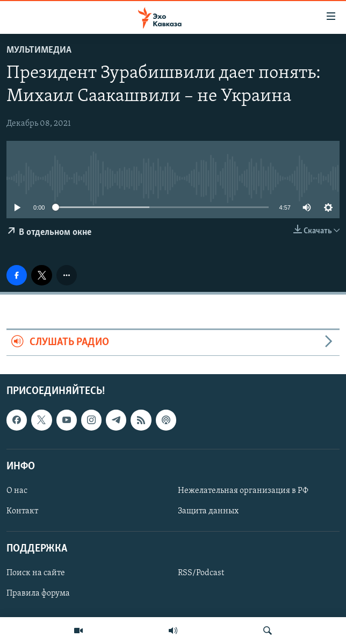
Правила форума (38, 593)
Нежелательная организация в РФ (243, 491)
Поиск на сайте (36, 573)
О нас (17, 491)
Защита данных (208, 511)
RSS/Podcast (201, 573)
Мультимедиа (39, 50)
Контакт (22, 511)
